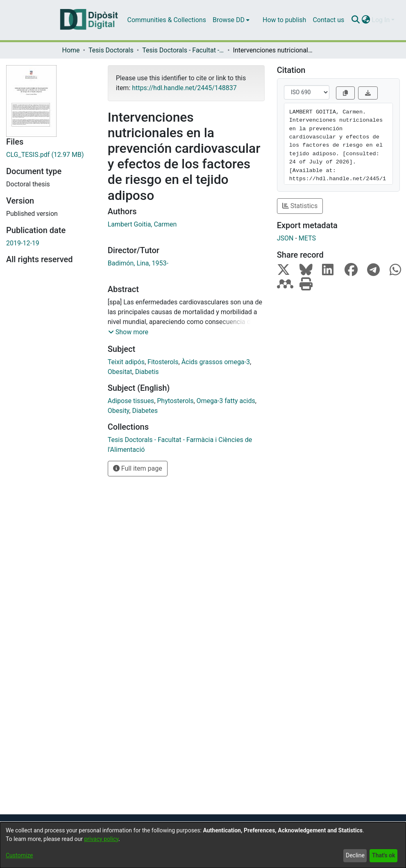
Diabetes (145, 411)
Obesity (119, 411)
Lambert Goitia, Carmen (142, 224)
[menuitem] (231, 20)
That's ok (383, 855)
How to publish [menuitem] (284, 20)
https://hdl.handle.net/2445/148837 (184, 88)
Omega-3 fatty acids (226, 401)
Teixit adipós (126, 362)
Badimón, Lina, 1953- (138, 263)
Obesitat (120, 372)
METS (307, 238)
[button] (128, 332)
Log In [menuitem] (381, 20)
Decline (355, 855)
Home (71, 50)
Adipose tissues (131, 401)
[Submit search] (355, 20)
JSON (285, 238)
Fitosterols (163, 362)
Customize (19, 855)
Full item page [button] (138, 468)
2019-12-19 (23, 243)
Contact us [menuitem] (328, 20)
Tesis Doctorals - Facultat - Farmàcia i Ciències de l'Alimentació (183, 50)
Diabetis (147, 372)
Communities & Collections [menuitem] (167, 20)
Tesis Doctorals (111, 50)
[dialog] (203, 845)
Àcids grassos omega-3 (216, 362)
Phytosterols (175, 401)
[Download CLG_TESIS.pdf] (51, 155)
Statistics (300, 206)
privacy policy (101, 839)
